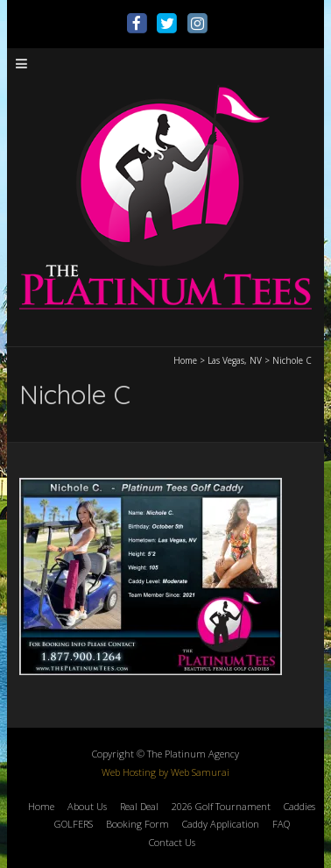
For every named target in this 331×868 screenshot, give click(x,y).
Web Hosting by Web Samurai (165, 772)
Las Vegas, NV (235, 360)
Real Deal (139, 806)
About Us (87, 806)
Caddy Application (221, 824)
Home (185, 360)
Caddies (299, 806)
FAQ (281, 824)
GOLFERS (74, 824)
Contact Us (172, 842)
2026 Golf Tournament (221, 806)
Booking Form (137, 824)
